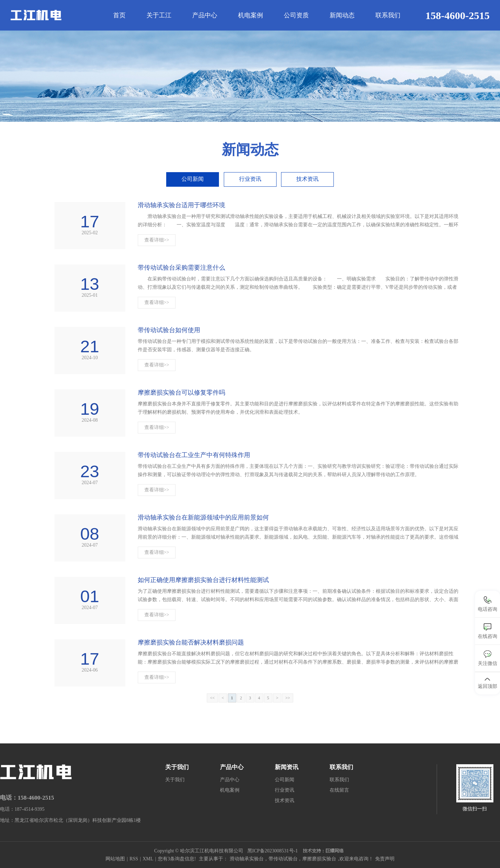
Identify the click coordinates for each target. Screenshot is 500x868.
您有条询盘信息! (177, 859)
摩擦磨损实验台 (319, 859)
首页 (119, 15)
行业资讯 (250, 179)
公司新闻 (193, 179)
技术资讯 (307, 179)
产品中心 (205, 15)
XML (148, 859)
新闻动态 (342, 15)
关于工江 (159, 15)
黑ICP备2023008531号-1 (273, 851)
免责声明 (385, 859)
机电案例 (251, 15)
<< (212, 698)
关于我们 (175, 780)
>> (288, 698)
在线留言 (339, 790)
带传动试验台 (283, 859)
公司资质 (296, 15)
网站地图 (115, 859)
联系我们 (388, 15)
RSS (134, 859)
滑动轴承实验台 (247, 859)
